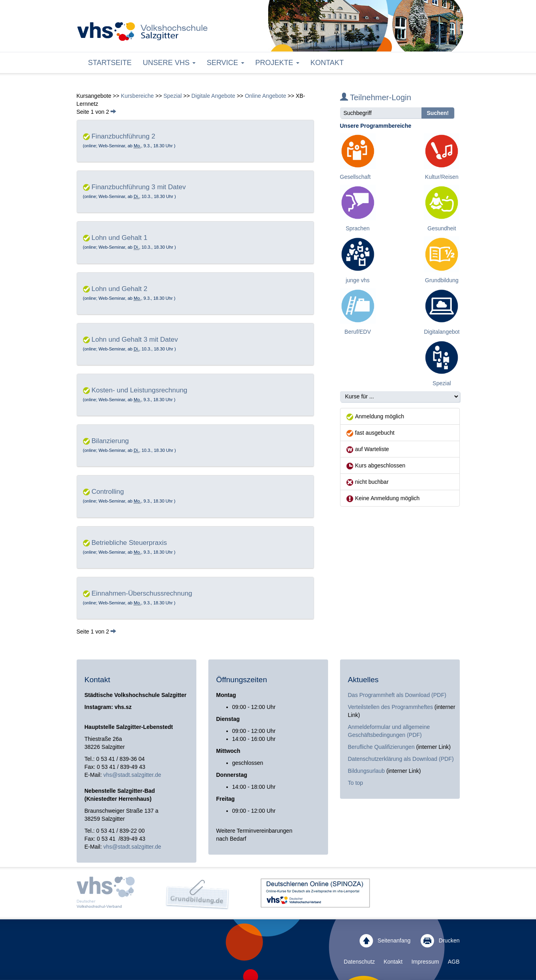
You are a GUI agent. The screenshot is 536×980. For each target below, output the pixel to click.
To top (356, 783)
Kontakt (327, 63)
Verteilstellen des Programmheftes (391, 707)
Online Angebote (265, 96)
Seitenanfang (385, 941)
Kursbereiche (137, 96)
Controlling (108, 492)
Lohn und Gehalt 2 (119, 289)
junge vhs (358, 280)
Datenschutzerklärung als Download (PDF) (401, 759)
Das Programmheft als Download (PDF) (397, 695)
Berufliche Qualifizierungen (382, 747)
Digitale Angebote (214, 96)
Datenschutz (359, 962)
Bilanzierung (110, 441)
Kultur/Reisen (442, 177)
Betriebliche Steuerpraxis (129, 543)
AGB (454, 962)
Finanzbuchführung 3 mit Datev (138, 187)
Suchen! (438, 113)
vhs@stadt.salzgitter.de (132, 775)
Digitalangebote (443, 332)
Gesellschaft (355, 177)
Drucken (440, 941)
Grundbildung (442, 280)
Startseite (110, 63)
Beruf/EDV (358, 332)
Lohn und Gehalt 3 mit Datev (134, 340)
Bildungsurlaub (367, 771)
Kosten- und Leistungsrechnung (139, 390)
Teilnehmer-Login (376, 97)
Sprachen (358, 228)
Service (225, 63)
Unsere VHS (169, 63)
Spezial (172, 96)
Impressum (425, 962)
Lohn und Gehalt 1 (119, 238)
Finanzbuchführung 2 (123, 136)
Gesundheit (442, 228)
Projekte (277, 63)
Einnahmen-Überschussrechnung (142, 593)
